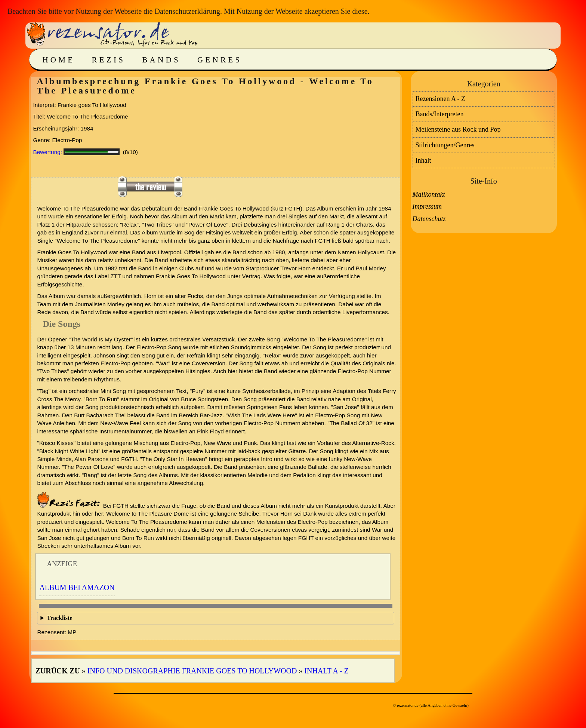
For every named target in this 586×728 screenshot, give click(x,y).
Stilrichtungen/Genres (445, 145)
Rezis (108, 60)
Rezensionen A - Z (440, 99)
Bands (161, 60)
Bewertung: (47, 152)
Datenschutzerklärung (187, 11)
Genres (220, 60)
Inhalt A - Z (326, 671)
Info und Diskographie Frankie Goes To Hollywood (192, 671)
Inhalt (423, 160)
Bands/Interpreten (440, 114)
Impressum (427, 206)
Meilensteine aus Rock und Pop (458, 129)
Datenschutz (429, 219)
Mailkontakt (429, 194)
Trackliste (59, 618)
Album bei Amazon (77, 587)
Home (58, 60)
